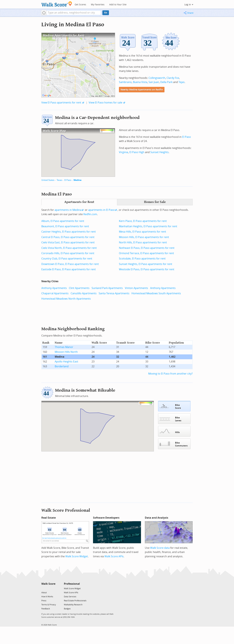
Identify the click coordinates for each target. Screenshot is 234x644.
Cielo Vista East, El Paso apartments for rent (68, 242)
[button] (44, 13)
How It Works (47, 596)
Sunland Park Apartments (107, 288)
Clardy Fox (173, 78)
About (44, 592)
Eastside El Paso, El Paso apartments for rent (69, 269)
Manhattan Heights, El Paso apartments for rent (148, 226)
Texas (59, 180)
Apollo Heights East (66, 362)
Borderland (62, 366)
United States (48, 180)
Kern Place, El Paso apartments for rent (143, 221)
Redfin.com (90, 214)
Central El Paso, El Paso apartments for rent (68, 237)
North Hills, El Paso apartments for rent (143, 242)
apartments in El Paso (101, 210)
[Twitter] (43, 588)
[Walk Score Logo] (57, 4)
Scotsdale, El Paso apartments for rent (142, 259)
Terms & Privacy (49, 604)
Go (106, 13)
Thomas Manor (64, 347)
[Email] (53, 588)
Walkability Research (73, 604)
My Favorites (98, 5)
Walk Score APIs (114, 556)
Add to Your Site (118, 5)
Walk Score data (160, 548)
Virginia (124, 152)
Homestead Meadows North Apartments (66, 299)
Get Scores (80, 5)
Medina (77, 180)
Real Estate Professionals (75, 600)
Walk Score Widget (77, 556)
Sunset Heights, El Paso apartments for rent (146, 264)
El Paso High (137, 152)
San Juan (154, 82)
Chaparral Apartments (55, 293)
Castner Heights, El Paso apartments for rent (69, 232)
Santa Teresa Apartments (114, 293)
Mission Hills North (66, 352)
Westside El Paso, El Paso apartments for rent (147, 269)
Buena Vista (140, 82)
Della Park (166, 82)
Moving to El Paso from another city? (170, 374)
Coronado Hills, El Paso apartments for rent (68, 253)
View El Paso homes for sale (105, 103)
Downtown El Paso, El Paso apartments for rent (70, 264)
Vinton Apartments (136, 288)
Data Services (70, 596)
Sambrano (125, 82)
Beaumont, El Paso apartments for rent (65, 226)
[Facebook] (48, 588)
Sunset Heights (159, 152)
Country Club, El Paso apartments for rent (67, 259)
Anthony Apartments (54, 288)
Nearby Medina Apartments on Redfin (142, 90)
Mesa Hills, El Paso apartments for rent (143, 232)
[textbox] (74, 13)
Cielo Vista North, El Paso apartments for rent (69, 248)
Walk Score (48, 583)
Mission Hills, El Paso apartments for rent (144, 237)
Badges (67, 608)
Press (44, 600)
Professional (72, 583)
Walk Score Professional (66, 510)
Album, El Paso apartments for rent (63, 221)
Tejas (182, 82)
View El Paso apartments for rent (61, 103)
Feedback (46, 608)
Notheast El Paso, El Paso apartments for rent (147, 248)
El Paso (68, 180)
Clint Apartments (79, 288)
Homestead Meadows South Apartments (156, 293)
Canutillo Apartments (84, 293)
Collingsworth (157, 78)
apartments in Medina (68, 210)
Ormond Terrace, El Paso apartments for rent (146, 253)
